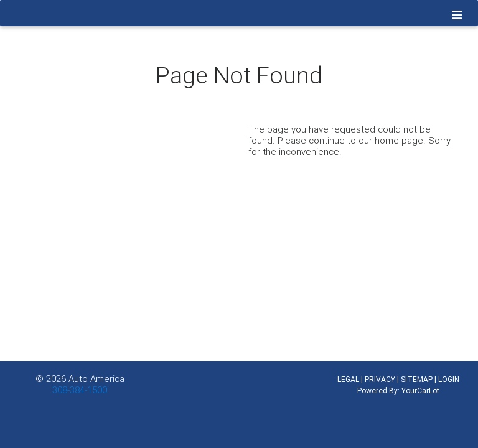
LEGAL (348, 379)
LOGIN (449, 379)
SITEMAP (417, 379)
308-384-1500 (80, 390)
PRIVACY (380, 379)
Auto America (96, 379)
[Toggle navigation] (457, 16)
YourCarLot (420, 390)
